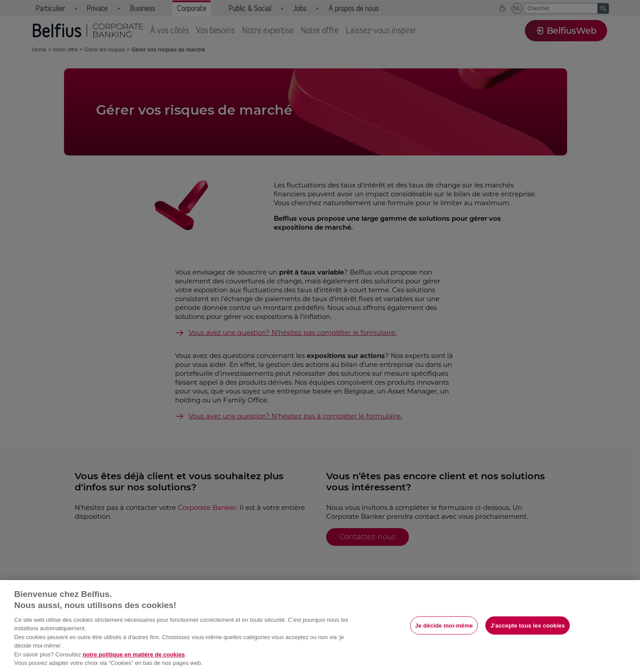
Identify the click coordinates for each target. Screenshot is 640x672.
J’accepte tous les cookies (527, 625)
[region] (320, 626)
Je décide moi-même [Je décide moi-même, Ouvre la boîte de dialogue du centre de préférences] (444, 625)
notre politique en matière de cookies (134, 654)
